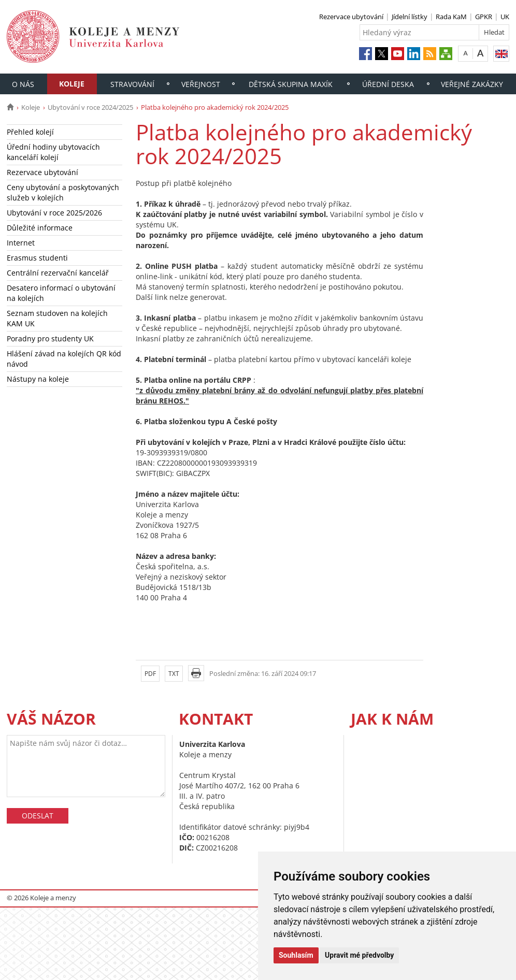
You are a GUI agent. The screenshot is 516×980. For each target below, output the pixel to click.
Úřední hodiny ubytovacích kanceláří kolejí (53, 152)
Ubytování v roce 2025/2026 (54, 213)
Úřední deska (388, 84)
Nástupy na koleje (38, 379)
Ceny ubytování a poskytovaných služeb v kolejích (63, 192)
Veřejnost (201, 84)
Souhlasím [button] (296, 955)
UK (505, 17)
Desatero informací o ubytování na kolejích (61, 293)
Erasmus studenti (37, 258)
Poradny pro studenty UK (50, 338)
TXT (174, 674)
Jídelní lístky (410, 17)
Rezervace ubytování (351, 17)
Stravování (132, 84)
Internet (21, 243)
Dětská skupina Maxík (291, 84)
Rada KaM (451, 17)
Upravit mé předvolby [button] (359, 955)
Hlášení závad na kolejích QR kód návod (64, 359)
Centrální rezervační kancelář (58, 273)
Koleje (72, 84)
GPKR (484, 17)
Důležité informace (40, 228)
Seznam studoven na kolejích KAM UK (57, 318)
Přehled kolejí (30, 132)
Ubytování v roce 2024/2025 (90, 107)
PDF (150, 674)
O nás (23, 84)
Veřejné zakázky (472, 84)
